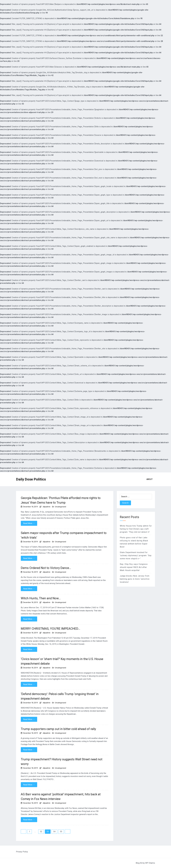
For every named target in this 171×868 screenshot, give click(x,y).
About (150, 479)
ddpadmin (47, 507)
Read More (29, 523)
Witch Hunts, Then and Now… (41, 598)
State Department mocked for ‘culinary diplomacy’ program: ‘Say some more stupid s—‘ (136, 555)
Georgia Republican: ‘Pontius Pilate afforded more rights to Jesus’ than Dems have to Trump (61, 500)
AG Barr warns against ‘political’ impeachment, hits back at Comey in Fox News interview (61, 797)
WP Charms (150, 863)
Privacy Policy (22, 852)
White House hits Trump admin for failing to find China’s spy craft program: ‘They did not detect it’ (136, 529)
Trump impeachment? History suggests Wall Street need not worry (62, 762)
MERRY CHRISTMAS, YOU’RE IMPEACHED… (50, 629)
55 (61, 832)
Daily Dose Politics (31, 479)
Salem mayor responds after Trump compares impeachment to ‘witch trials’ (64, 535)
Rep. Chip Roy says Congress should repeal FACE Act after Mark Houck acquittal (134, 567)
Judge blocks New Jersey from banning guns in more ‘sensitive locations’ (135, 579)
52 (41, 832)
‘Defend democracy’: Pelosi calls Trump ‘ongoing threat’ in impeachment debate (60, 696)
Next (68, 831)
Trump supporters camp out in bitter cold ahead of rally (58, 729)
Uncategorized (61, 507)
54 (54, 832)
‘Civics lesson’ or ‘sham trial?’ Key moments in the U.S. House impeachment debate (62, 661)
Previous (24, 831)
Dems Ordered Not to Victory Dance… (46, 568)
